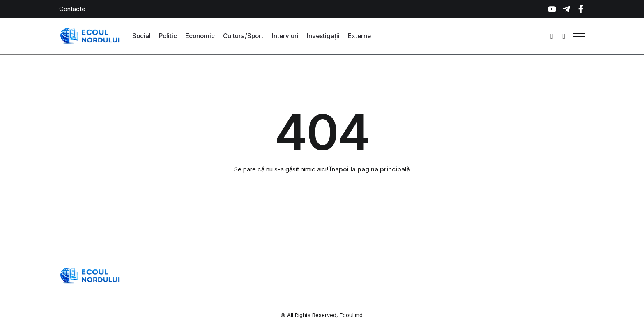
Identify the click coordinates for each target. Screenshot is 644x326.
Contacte (72, 9)
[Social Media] (552, 9)
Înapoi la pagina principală (370, 169)
